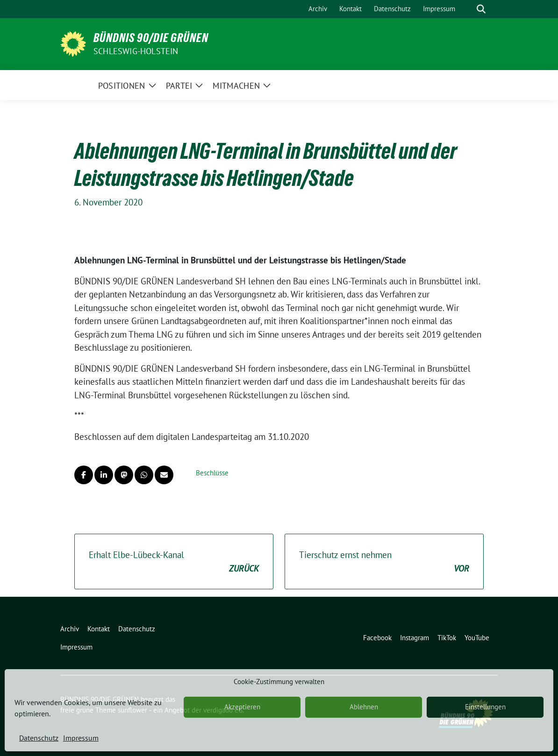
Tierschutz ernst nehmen (384, 562)
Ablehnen (364, 707)
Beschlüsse (212, 473)
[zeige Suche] (481, 9)
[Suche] (468, 9)
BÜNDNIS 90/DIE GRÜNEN (151, 38)
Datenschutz (39, 738)
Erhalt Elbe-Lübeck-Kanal (174, 562)
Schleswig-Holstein (136, 51)
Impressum (81, 738)
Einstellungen (485, 707)
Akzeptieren (242, 707)
